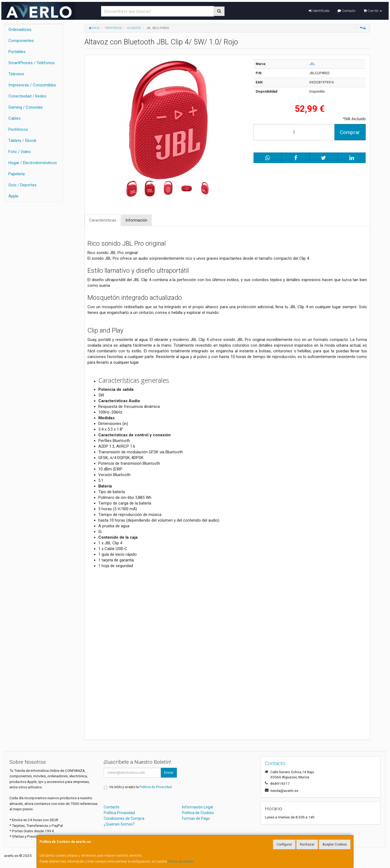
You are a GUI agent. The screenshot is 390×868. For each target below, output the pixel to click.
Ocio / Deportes (22, 185)
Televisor (16, 74)
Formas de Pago (196, 818)
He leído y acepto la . (141, 787)
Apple (13, 196)
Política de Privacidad (156, 787)
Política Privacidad (119, 813)
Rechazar (307, 844)
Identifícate (319, 11)
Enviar (169, 773)
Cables (14, 118)
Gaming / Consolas (26, 107)
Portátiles (17, 52)
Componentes (21, 41)
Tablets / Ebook (22, 141)
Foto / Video (20, 152)
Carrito (373, 11)
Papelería (17, 174)
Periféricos (18, 129)
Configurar (284, 844)
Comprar (350, 132)
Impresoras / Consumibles (32, 85)
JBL (312, 64)
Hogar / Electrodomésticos (33, 163)
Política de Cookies (181, 862)
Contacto (346, 11)
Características (103, 220)
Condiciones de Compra (124, 818)
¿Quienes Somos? (119, 824)
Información (136, 220)
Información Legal (197, 807)
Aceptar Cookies (335, 844)
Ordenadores (20, 30)
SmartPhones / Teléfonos (32, 63)
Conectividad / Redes (27, 96)
